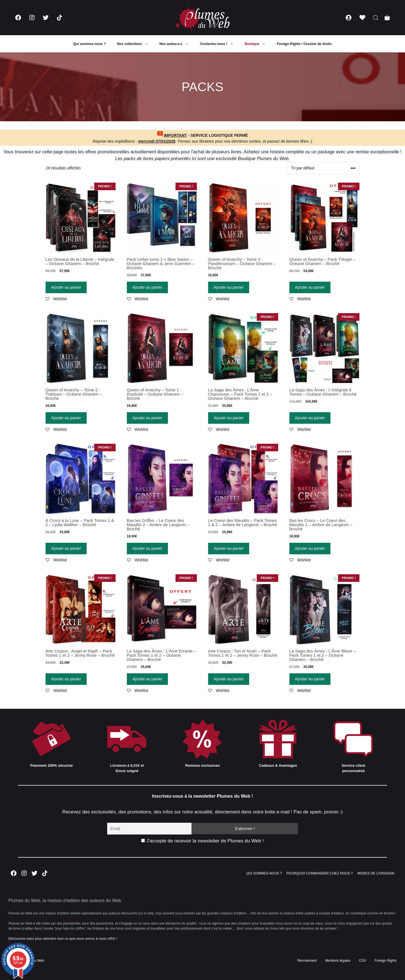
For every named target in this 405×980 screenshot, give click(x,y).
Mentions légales (338, 961)
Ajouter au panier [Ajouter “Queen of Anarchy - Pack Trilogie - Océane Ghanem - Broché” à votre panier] (310, 287)
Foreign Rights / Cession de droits (304, 44)
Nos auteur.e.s (177, 44)
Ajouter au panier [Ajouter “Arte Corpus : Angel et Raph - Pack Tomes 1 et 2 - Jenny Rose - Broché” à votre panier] (66, 679)
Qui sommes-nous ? (90, 44)
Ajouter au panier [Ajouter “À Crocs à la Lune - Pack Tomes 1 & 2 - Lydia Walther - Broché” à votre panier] (66, 548)
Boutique (258, 44)
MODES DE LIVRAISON (376, 873)
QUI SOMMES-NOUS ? (264, 873)
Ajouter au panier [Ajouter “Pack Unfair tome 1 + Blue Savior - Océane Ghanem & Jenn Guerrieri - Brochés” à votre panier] (148, 287)
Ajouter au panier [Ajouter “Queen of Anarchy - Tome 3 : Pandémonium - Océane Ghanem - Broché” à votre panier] (229, 287)
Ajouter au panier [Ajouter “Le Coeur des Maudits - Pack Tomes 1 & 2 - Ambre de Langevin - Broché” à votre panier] (229, 548)
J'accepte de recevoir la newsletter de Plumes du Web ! (202, 841)
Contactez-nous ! (220, 44)
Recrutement (307, 961)
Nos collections (135, 44)
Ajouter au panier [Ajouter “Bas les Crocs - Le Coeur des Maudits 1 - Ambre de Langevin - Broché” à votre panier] (310, 548)
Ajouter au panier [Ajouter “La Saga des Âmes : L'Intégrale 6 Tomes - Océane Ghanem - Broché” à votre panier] (310, 418)
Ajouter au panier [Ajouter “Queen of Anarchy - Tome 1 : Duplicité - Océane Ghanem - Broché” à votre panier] (148, 418)
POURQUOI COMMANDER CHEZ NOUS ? (319, 873)
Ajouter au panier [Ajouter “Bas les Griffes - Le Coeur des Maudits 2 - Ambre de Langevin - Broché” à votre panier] (148, 548)
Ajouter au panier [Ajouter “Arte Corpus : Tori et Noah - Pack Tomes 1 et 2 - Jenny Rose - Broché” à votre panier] (229, 679)
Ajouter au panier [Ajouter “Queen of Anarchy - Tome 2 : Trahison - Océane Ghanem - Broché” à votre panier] (66, 418)
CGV (363, 961)
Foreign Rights (386, 961)
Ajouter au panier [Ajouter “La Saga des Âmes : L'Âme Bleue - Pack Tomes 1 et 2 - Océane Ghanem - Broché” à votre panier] (310, 679)
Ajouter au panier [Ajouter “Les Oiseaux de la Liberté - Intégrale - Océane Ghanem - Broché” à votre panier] (66, 287)
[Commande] (323, 168)
